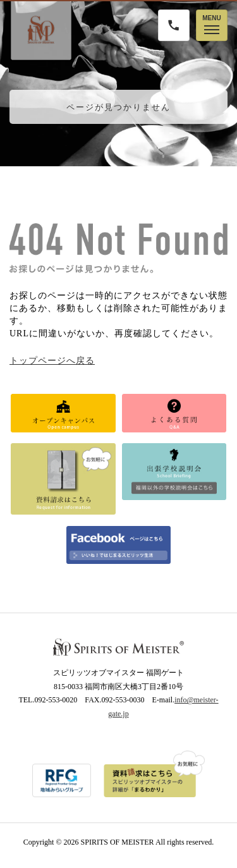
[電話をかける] (174, 25)
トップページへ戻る (52, 361)
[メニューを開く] (212, 25)
